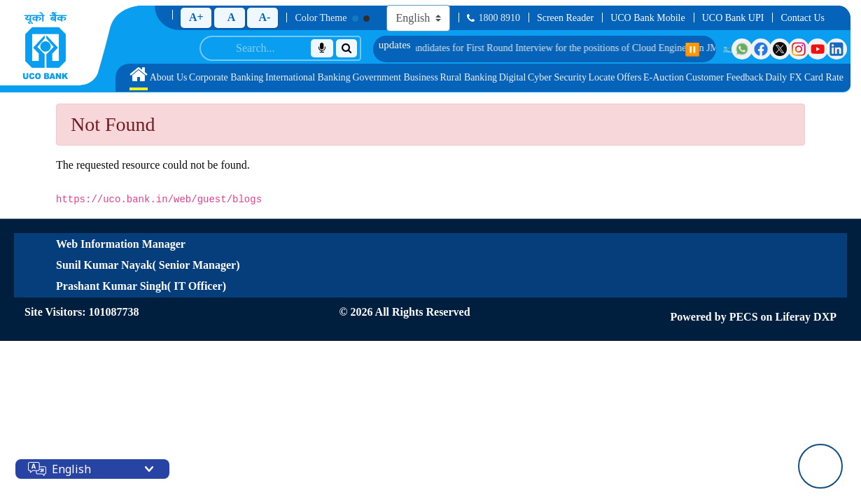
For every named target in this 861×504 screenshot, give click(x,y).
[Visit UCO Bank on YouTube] (818, 49)
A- (264, 17)
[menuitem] (139, 78)
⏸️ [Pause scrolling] (692, 50)
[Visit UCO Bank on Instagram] (799, 49)
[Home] (45, 45)
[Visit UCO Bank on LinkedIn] (836, 49)
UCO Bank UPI (733, 18)
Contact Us (803, 18)
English (71, 469)
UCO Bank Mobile (648, 18)
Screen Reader (565, 18)
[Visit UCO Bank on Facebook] (761, 49)
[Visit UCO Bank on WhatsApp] (742, 49)
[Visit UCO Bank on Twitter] (780, 49)
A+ (196, 17)
